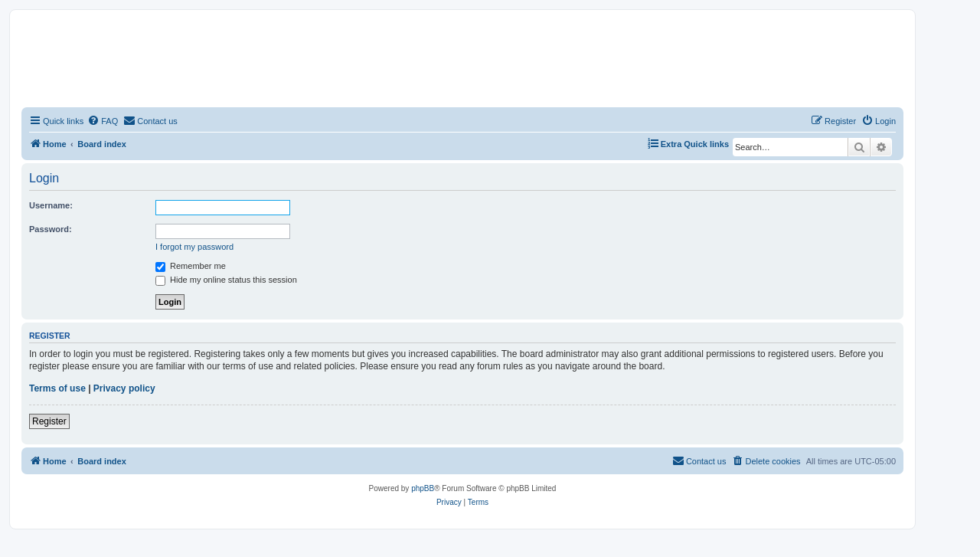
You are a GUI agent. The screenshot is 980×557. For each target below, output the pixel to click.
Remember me (191, 266)
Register (49, 421)
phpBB (423, 488)
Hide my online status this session (226, 280)
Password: (51, 229)
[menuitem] (103, 121)
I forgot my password (194, 247)
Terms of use (57, 388)
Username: (51, 205)
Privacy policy (124, 388)
